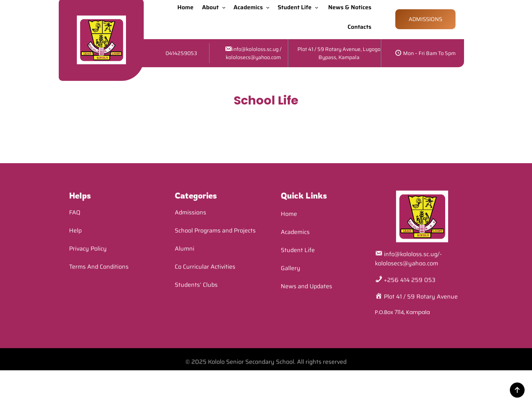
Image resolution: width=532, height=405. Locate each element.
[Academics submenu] (269, 4)
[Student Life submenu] (318, 4)
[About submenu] (225, 4)
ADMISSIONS (425, 16)
